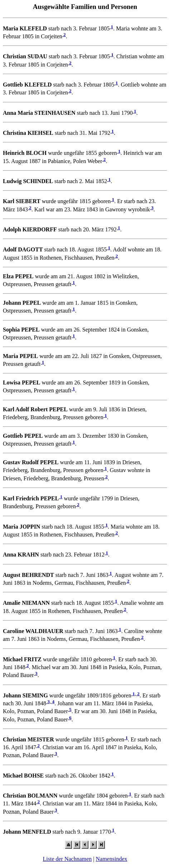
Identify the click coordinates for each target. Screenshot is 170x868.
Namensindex (112, 859)
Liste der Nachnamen (67, 859)
